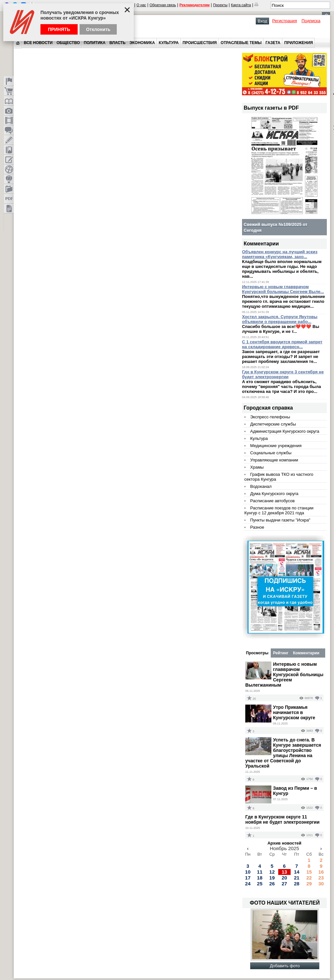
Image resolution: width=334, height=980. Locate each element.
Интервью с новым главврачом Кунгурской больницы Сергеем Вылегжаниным (284, 675)
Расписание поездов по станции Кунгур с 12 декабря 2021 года (279, 510)
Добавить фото (285, 966)
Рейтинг (281, 653)
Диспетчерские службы (273, 424)
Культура (169, 43)
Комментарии (306, 653)
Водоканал (261, 486)
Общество (68, 43)
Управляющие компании (274, 460)
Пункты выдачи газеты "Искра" (280, 520)
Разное (257, 527)
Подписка (311, 21)
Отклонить (98, 29)
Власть (118, 43)
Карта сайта (241, 5)
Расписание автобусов (272, 501)
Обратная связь (163, 5)
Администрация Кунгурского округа (285, 431)
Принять (59, 29)
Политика (95, 43)
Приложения (299, 43)
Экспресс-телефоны (270, 417)
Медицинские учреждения (276, 446)
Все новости (38, 43)
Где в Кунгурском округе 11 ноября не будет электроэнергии (282, 819)
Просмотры (257, 653)
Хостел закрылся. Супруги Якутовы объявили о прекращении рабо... (280, 319)
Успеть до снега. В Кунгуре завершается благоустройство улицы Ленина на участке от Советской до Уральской (283, 753)
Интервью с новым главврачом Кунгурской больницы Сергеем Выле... (283, 289)
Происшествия (200, 43)
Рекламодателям (195, 5)
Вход (262, 21)
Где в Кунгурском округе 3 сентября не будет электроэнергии (283, 374)
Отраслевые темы (241, 43)
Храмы (257, 467)
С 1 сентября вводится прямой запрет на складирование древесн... (282, 344)
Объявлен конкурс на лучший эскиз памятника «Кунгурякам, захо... (280, 254)
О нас (141, 5)
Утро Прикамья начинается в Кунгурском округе (294, 712)
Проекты (220, 5)
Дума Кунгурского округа (274, 494)
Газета (273, 43)
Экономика (142, 43)
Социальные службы (271, 453)
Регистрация (284, 21)
